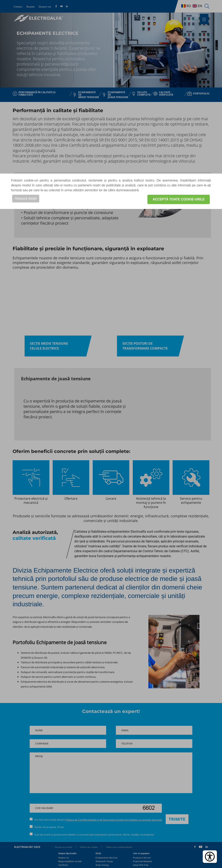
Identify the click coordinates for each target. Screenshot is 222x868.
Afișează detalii (26, 198)
